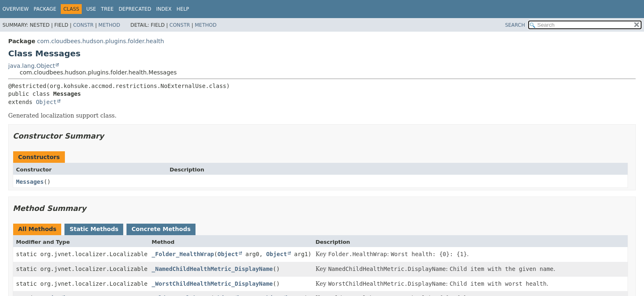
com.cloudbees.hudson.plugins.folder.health (100, 41)
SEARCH (515, 25)
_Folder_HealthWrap (183, 254)
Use (91, 9)
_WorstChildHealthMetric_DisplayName (212, 284)
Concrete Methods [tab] (161, 229)
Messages (30, 182)
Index (164, 9)
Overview (16, 9)
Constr (83, 25)
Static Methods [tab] (94, 229)
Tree (107, 9)
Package (45, 9)
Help (183, 9)
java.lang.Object (32, 66)
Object (46, 102)
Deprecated (135, 9)
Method (109, 25)
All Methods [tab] (37, 229)
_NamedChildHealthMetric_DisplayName (212, 269)
